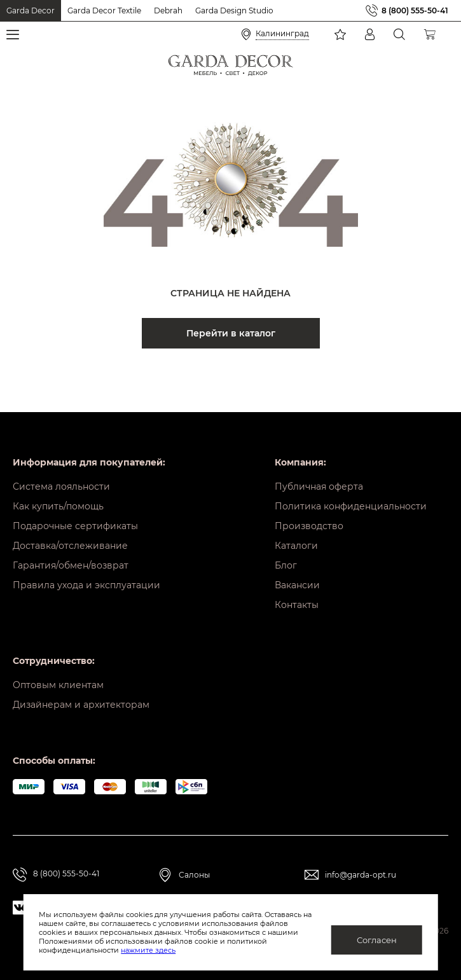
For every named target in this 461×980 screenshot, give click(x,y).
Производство (309, 526)
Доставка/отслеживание (70, 546)
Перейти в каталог (231, 333)
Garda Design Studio (234, 10)
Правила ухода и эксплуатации (86, 585)
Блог (286, 565)
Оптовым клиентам (58, 685)
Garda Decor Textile (104, 10)
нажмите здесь (148, 950)
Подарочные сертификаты (75, 526)
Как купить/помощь (58, 506)
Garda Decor (31, 10)
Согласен (377, 940)
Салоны (194, 875)
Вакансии (297, 585)
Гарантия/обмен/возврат (71, 565)
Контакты (297, 605)
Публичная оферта (319, 487)
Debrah (168, 10)
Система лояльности (61, 487)
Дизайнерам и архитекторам (81, 705)
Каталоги (296, 546)
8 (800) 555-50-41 (415, 10)
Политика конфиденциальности (351, 506)
